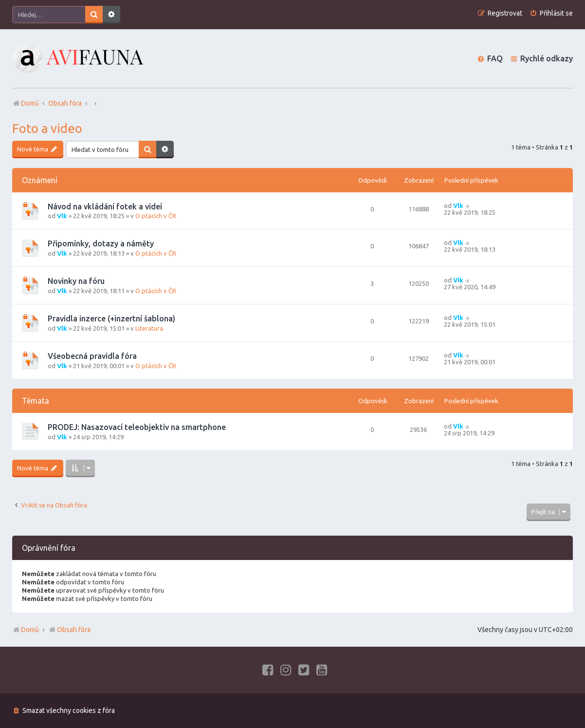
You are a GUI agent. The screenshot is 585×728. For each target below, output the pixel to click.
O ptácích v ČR (156, 216)
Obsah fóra (69, 630)
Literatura (149, 328)
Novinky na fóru (76, 281)
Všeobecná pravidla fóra (92, 356)
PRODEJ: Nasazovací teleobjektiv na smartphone (137, 427)
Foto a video (47, 128)
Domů (30, 630)
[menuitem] (551, 13)
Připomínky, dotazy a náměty (101, 243)
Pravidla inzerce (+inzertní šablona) (111, 318)
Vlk (62, 216)
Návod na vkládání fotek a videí (105, 206)
